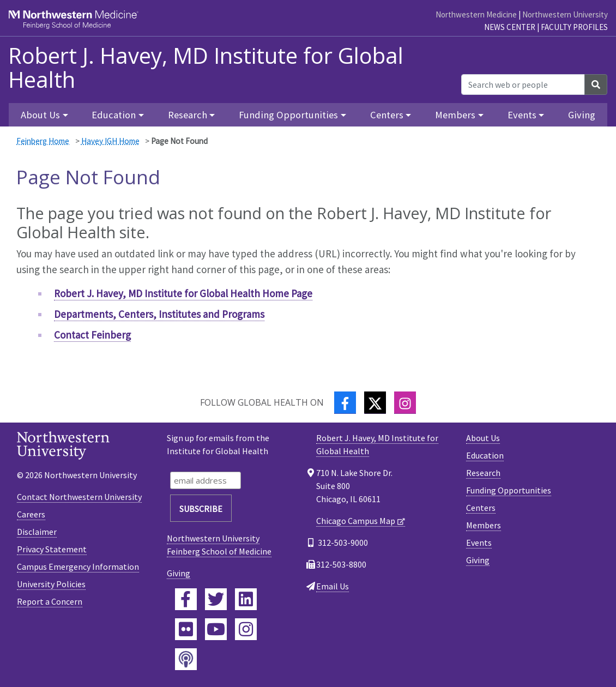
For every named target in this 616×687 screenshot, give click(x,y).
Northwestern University (565, 14)
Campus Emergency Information (78, 567)
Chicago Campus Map (356, 521)
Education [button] (114, 115)
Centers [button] (387, 115)
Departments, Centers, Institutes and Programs (159, 314)
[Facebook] (345, 403)
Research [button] (188, 115)
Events (479, 543)
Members (484, 525)
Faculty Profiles (574, 27)
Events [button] (522, 115)
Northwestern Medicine (476, 14)
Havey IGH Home (110, 141)
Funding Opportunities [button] (288, 115)
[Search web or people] (523, 85)
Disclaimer (37, 532)
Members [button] (455, 115)
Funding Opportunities (509, 490)
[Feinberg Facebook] (186, 599)
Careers (31, 514)
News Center (510, 27)
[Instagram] (405, 403)
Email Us (333, 586)
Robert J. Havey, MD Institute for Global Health (206, 68)
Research (483, 473)
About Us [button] (40, 115)
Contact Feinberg (92, 335)
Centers (481, 508)
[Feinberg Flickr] (186, 629)
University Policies (51, 584)
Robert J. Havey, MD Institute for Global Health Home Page (183, 293)
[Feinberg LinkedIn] (246, 599)
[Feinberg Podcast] (186, 659)
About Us (483, 438)
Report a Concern (50, 601)
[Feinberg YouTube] (216, 629)
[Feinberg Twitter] (216, 599)
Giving (582, 115)
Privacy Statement (52, 549)
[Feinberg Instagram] (246, 629)
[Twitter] (375, 403)
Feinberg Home (43, 141)
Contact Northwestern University (79, 497)
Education (485, 455)
